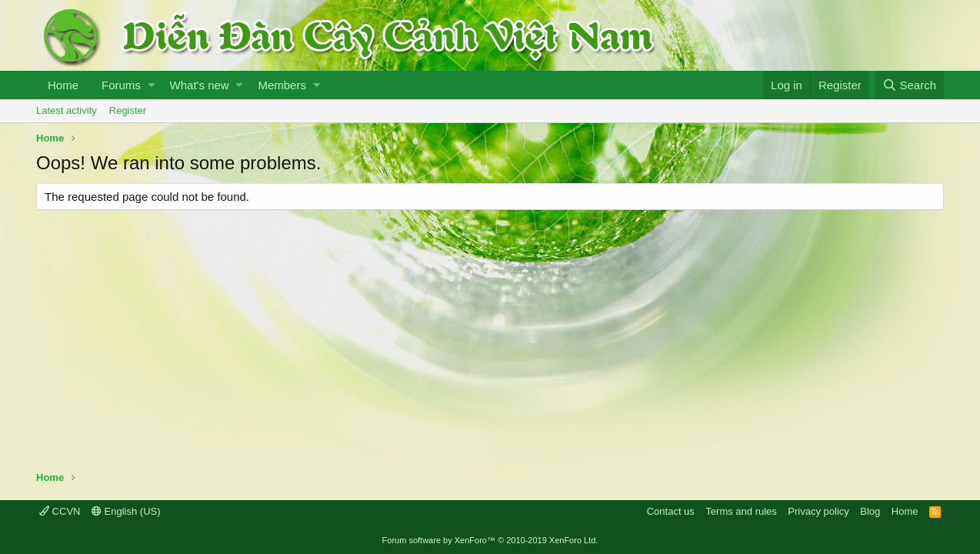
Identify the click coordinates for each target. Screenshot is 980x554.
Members (282, 85)
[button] (151, 85)
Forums (121, 85)
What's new (200, 85)
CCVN (60, 511)
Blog (870, 511)
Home (63, 85)
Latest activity (67, 110)
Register (128, 110)
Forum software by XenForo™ (490, 540)
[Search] (909, 85)
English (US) (126, 511)
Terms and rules (741, 511)
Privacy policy (818, 511)
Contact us (671, 511)
